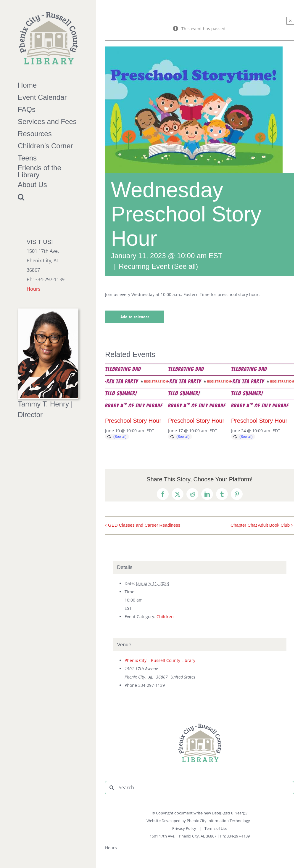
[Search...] (200, 788)
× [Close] (290, 21)
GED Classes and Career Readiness (144, 525)
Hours (34, 289)
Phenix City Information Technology (218, 821)
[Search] (112, 788)
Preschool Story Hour (133, 421)
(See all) (185, 266)
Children (165, 617)
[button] (48, 197)
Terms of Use (216, 828)
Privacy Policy (185, 828)
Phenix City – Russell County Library (160, 660)
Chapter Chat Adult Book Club (260, 525)
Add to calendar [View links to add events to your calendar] (135, 317)
